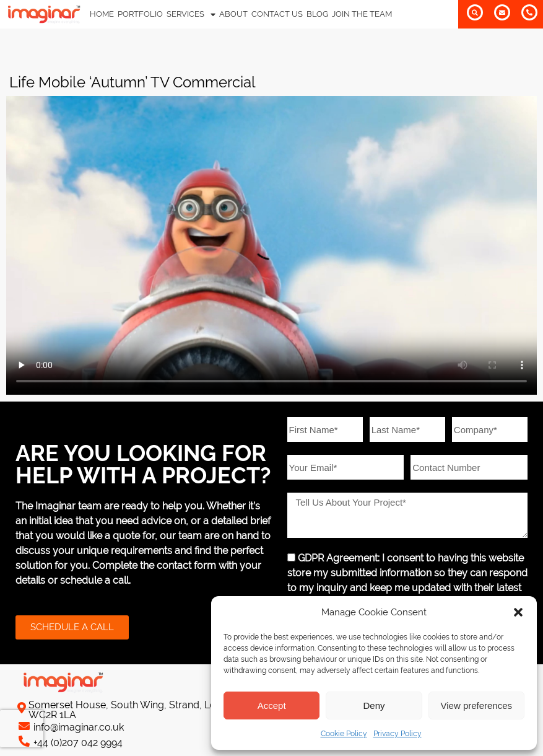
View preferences (477, 705)
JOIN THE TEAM (362, 14)
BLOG (317, 14)
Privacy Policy (397, 734)
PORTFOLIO (140, 14)
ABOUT (233, 14)
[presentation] (22, 729)
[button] (518, 612)
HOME (102, 14)
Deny (374, 705)
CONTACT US (277, 14)
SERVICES (191, 15)
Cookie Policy (344, 734)
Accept (272, 705)
